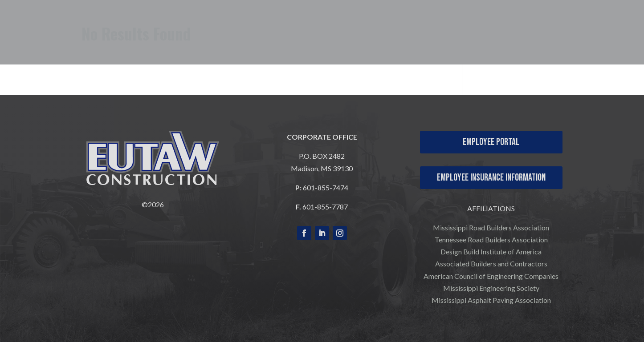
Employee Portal (491, 142)
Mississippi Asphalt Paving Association (491, 300)
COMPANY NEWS (594, 40)
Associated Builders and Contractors (491, 264)
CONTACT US (602, 27)
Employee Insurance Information (491, 178)
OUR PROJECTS (467, 27)
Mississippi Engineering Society (491, 288)
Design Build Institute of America (491, 251)
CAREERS (542, 27)
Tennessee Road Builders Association (491, 239)
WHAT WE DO (393, 27)
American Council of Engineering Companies (491, 276)
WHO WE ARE (314, 27)
